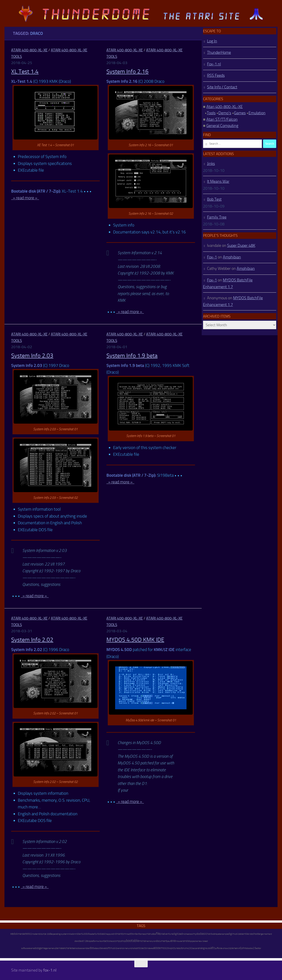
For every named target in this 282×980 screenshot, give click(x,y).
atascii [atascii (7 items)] (97, 948)
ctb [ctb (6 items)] (251, 934)
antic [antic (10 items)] (139, 948)
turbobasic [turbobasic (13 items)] (100, 934)
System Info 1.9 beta (132, 356)
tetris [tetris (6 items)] (75, 948)
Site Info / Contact (222, 87)
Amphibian (232, 257)
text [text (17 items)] (137, 934)
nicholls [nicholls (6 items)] (133, 948)
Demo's (225, 113)
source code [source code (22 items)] (45, 934)
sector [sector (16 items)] (144, 948)
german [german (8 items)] (264, 934)
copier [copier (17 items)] (231, 948)
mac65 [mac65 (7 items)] (129, 934)
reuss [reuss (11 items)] (207, 948)
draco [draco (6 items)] (112, 941)
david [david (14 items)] (81, 941)
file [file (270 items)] (158, 934)
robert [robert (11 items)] (79, 934)
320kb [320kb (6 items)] (168, 948)
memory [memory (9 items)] (149, 941)
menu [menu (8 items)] (127, 948)
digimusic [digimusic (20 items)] (234, 934)
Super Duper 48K (241, 246)
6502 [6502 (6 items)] (29, 934)
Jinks (211, 164)
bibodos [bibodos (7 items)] (249, 948)
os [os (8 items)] (155, 934)
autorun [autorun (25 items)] (182, 948)
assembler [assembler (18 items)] (244, 934)
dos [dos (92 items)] (92, 948)
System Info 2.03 (32, 356)
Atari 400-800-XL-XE (29, 50)
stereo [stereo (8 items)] (151, 948)
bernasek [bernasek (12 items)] (60, 948)
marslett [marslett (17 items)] (22, 934)
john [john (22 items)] (243, 948)
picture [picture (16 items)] (175, 948)
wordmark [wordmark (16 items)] (116, 934)
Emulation (257, 113)
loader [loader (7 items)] (92, 934)
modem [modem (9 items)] (35, 934)
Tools (211, 113)
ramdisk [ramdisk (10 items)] (186, 941)
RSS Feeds (216, 75)
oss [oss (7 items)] (191, 934)
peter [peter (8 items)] (219, 934)
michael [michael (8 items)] (186, 934)
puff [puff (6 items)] (216, 948)
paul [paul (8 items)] (169, 941)
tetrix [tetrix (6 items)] (237, 948)
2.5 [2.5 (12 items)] (254, 948)
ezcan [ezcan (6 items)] (195, 948)
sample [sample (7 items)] (225, 934)
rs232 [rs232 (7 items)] (190, 948)
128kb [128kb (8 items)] (87, 941)
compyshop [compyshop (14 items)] (120, 941)
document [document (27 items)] (161, 941)
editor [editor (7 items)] (258, 948)
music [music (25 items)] (113, 948)
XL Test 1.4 (25, 72)
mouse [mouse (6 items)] (179, 941)
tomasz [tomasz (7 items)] (143, 934)
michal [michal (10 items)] (142, 941)
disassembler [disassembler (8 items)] (83, 948)
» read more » (25, 198)
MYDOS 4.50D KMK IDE (135, 640)
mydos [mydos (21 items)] (197, 934)
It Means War (218, 181)
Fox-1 (212, 257)
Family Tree (217, 217)
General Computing (222, 126)
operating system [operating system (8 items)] (60, 934)
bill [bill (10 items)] (88, 934)
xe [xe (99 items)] (12, 934)
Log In (212, 41)
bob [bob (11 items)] (37, 948)
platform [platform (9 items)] (94, 941)
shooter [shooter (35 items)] (257, 934)
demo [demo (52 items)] (161, 948)
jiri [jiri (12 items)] (161, 934)
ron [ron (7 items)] (154, 941)
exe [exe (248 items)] (173, 941)
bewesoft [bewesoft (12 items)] (105, 948)
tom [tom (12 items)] (124, 934)
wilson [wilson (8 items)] (101, 941)
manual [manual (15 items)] (150, 934)
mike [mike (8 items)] (70, 934)
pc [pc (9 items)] (191, 941)
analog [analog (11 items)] (201, 948)
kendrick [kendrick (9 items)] (120, 948)
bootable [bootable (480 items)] (133, 941)
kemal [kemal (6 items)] (32, 948)
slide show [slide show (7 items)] (223, 948)
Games (240, 113)
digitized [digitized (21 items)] (178, 934)
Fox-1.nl (214, 64)
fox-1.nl (50, 970)
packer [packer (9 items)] (195, 941)
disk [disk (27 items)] (16, 934)
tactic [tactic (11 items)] (106, 941)
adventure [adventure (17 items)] (168, 934)
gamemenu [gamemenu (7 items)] (50, 948)
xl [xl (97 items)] (240, 948)
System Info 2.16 (128, 72)
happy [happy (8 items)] (108, 934)
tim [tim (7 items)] (134, 934)
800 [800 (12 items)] (156, 948)
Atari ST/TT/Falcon (222, 119)
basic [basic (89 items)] (204, 934)
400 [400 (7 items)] (84, 934)
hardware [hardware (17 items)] (212, 934)
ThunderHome (219, 52)
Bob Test (214, 199)
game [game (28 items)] (42, 948)
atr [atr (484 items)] (213, 948)
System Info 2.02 (32, 640)
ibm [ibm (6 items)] (74, 934)
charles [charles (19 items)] (69, 948)
